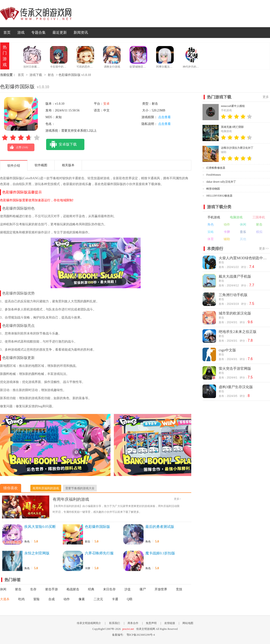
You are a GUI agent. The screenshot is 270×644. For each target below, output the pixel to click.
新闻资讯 (81, 32)
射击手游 (52, 589)
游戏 (21, 32)
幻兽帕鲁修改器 (216, 168)
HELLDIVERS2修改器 (219, 196)
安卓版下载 (61, 144)
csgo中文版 (227, 350)
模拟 (259, 232)
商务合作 (133, 623)
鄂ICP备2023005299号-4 (141, 635)
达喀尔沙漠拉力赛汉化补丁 (237, 148)
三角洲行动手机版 (233, 295)
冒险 (36, 599)
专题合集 (38, 32)
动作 (67, 599)
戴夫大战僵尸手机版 (235, 276)
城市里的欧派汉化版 (235, 313)
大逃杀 (5, 599)
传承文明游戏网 (36, 14)
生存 (33, 589)
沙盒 (128, 589)
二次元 (98, 599)
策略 (211, 232)
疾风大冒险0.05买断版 (40, 527)
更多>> (264, 249)
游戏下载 (36, 75)
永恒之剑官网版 (37, 553)
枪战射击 (73, 589)
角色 (27, 542)
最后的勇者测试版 (160, 527)
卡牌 (88, 568)
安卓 (106, 104)
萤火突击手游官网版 (235, 368)
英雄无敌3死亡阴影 (232, 127)
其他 (243, 239)
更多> (177, 499)
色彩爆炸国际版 (97, 527)
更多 (266, 97)
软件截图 (41, 165)
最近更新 (60, 32)
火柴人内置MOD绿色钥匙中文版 (244, 258)
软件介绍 (14, 166)
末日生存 (109, 589)
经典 (91, 589)
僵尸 (143, 589)
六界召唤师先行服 (99, 553)
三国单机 (259, 217)
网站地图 (188, 623)
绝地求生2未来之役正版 (238, 332)
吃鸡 (21, 599)
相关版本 (68, 165)
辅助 (227, 239)
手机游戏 (214, 217)
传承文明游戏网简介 (89, 623)
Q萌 (130, 599)
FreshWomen (214, 175)
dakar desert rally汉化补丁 (221, 182)
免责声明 (151, 623)
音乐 (243, 232)
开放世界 (161, 589)
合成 (52, 599)
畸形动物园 (213, 189)
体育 (211, 239)
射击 (51, 75)
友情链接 (170, 623)
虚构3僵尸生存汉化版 (236, 387)
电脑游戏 (236, 217)
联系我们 (115, 623)
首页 (7, 32)
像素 (82, 599)
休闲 (3, 589)
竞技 (179, 589)
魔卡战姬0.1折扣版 (160, 553)
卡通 (115, 599)
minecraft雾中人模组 (233, 106)
